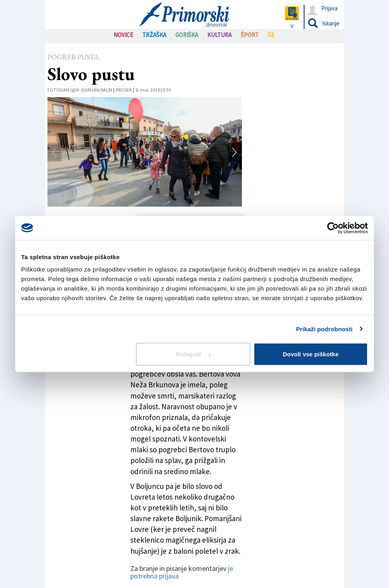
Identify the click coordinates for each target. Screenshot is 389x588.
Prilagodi (194, 354)
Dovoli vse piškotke (310, 354)
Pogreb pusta (73, 57)
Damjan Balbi (97, 90)
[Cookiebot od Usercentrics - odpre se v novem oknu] (333, 228)
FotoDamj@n (63, 90)
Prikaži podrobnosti (324, 329)
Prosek (124, 90)
